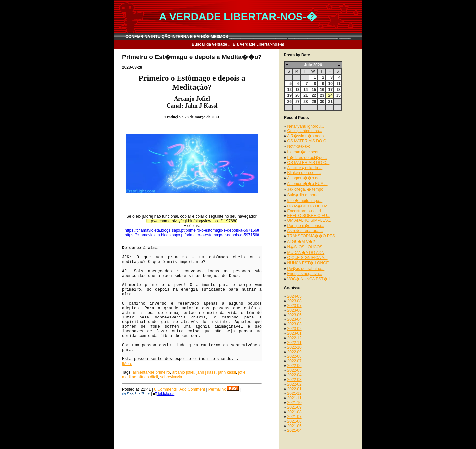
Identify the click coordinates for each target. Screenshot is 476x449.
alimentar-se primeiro (151, 372)
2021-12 (295, 393)
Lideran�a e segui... (306, 152)
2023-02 (295, 329)
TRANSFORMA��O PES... (313, 236)
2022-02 (295, 384)
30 (322, 102)
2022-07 (295, 361)
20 (297, 95)
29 (314, 102)
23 (322, 95)
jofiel (242, 372)
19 (289, 95)
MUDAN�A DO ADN (306, 253)
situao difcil (148, 377)
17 (330, 90)
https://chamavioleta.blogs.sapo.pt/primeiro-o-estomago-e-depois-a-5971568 (192, 230)
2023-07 (295, 306)
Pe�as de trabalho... (306, 269)
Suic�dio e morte (303, 195)
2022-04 (295, 375)
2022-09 (295, 352)
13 (297, 90)
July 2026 (313, 65)
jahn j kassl (206, 372)
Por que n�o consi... (306, 226)
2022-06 (295, 366)
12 (289, 90)
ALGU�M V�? (301, 242)
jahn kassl (227, 372)
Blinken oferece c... (304, 173)
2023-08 (295, 301)
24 (330, 95)
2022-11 (295, 343)
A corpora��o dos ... (306, 178)
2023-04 (295, 319)
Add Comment (192, 389)
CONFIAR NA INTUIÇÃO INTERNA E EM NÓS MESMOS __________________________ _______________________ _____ (238, 37)
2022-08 (295, 356)
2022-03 (295, 380)
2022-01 (295, 389)
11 (338, 84)
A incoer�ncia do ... (305, 168)
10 (330, 84)
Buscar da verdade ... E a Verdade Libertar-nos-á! (238, 44)
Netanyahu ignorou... (306, 126)
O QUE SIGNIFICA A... (307, 258)
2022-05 (295, 370)
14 (306, 90)
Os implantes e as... (305, 131)
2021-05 (295, 426)
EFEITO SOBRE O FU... (309, 216)
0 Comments (165, 389)
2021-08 (295, 412)
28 (306, 102)
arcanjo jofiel (183, 372)
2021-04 (295, 430)
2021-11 (295, 398)
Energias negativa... (305, 274)
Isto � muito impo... (305, 201)
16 (322, 90)
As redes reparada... (305, 231)
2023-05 (295, 315)
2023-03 (295, 324)
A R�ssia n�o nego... (307, 136)
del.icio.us (164, 394)
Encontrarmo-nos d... (306, 211)
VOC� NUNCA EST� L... (311, 279)
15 (314, 90)
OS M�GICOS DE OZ (307, 206)
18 (338, 90)
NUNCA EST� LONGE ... (310, 263)
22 (314, 95)
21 (306, 95)
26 (289, 102)
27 (297, 102)
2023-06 (295, 310)
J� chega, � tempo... (307, 189)
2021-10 (295, 403)
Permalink (217, 389)
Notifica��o (299, 146)
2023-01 (295, 333)
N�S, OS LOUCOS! (305, 247)
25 (338, 95)
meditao (129, 377)
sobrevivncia (171, 377)
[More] (128, 364)
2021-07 (295, 417)
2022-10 (295, 347)
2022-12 (295, 338)
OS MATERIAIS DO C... (308, 141)
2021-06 (295, 421)
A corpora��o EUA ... (307, 184)
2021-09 (295, 407)
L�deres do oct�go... (307, 158)
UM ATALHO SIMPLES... (309, 220)
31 (330, 102)
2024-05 (295, 296)
